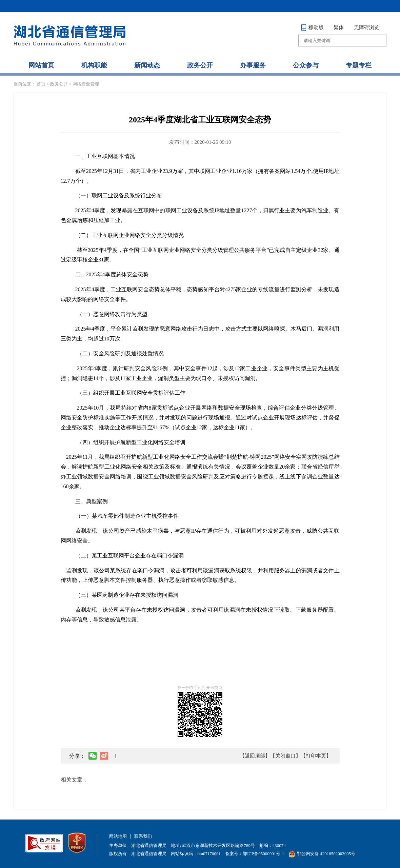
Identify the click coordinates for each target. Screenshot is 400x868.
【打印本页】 (316, 756)
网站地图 (118, 836)
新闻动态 (147, 65)
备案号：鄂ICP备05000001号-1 (255, 854)
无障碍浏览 (367, 27)
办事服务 (253, 65)
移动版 (312, 27)
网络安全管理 (86, 84)
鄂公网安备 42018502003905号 (322, 854)
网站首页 (41, 65)
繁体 (339, 27)
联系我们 (143, 836)
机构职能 (94, 65)
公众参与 (306, 65)
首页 (41, 84)
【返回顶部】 (255, 756)
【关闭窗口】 (285, 756)
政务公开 (200, 65)
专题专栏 (359, 65)
